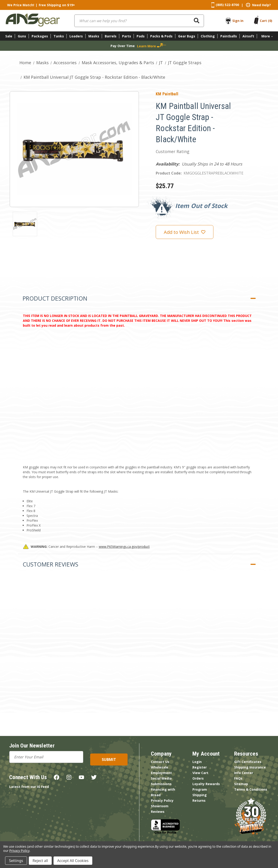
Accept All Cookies (73, 861)
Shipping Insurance (250, 767)
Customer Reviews (50, 564)
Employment (161, 773)
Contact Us (160, 762)
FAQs (238, 778)
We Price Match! (21, 5)
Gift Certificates (248, 762)
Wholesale (160, 767)
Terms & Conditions (251, 789)
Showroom (160, 806)
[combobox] (139, 21)
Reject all (40, 861)
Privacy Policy (162, 800)
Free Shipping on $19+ (57, 5)
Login (197, 762)
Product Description (55, 298)
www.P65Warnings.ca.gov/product (124, 547)
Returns (199, 800)
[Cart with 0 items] (266, 21)
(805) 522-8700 (227, 5)
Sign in (238, 21)
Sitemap (241, 784)
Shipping (200, 795)
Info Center (244, 773)
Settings (16, 861)
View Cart (200, 773)
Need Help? (262, 5)
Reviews (158, 812)
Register (200, 767)
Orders (198, 778)
